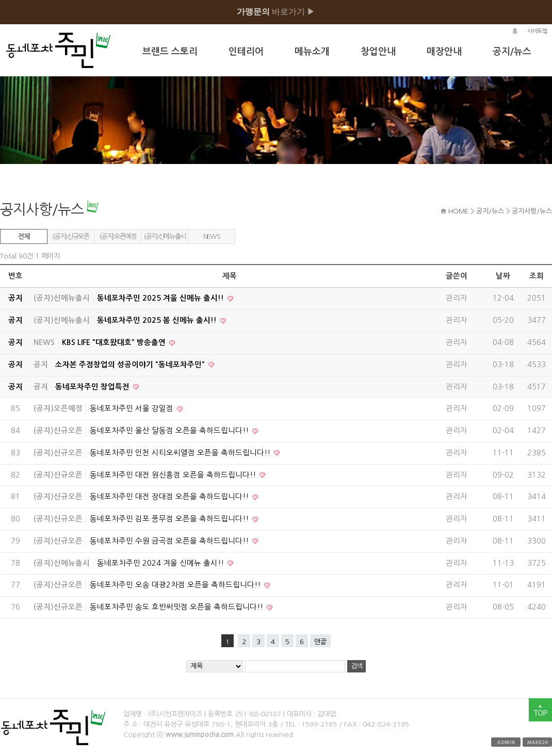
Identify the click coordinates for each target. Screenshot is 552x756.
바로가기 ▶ (276, 12)
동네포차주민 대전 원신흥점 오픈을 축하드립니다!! (174, 475)
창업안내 (378, 52)
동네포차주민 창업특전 (93, 387)
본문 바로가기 (0, 0)
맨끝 (320, 642)
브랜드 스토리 (170, 52)
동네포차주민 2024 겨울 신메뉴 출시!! (161, 563)
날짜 (503, 276)
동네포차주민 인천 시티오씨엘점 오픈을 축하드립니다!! (181, 453)
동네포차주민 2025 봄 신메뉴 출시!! (158, 320)
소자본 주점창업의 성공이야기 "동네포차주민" (131, 365)
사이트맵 (537, 31)
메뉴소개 (312, 52)
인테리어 (246, 52)
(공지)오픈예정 (117, 236)
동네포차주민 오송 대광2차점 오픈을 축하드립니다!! (176, 585)
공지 (41, 365)
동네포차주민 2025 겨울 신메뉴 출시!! (161, 298)
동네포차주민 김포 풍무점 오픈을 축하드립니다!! (170, 519)
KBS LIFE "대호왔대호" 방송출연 (115, 342)
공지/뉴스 (512, 52)
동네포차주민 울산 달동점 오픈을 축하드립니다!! (170, 431)
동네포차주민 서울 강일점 (133, 408)
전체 (23, 236)
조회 (537, 276)
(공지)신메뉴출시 (165, 236)
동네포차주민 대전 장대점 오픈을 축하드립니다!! (170, 497)
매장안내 (444, 52)
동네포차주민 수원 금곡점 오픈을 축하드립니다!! (170, 541)
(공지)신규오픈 (70, 236)
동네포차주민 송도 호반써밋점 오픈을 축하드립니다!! (177, 607)
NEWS (212, 236)
